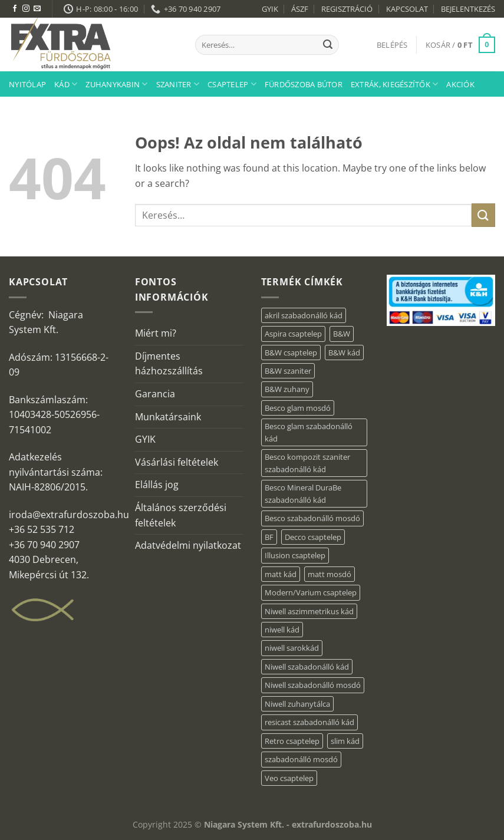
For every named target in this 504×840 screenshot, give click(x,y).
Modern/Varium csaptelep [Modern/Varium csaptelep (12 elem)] (311, 592)
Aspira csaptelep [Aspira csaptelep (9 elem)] (293, 334)
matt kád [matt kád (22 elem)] (281, 574)
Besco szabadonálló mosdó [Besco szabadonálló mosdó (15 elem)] (312, 518)
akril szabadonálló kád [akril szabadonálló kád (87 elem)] (304, 315)
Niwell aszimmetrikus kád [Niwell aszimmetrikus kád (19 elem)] (309, 611)
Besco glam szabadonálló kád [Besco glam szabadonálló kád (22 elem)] (309, 432)
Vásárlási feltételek (177, 462)
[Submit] (328, 45)
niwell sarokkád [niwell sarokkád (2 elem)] (292, 648)
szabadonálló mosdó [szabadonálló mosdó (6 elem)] (301, 759)
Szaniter (178, 84)
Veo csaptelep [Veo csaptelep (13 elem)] (289, 778)
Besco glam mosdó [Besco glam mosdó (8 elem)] (298, 408)
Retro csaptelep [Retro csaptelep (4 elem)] (292, 741)
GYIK (270, 9)
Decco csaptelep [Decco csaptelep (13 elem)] (313, 537)
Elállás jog (157, 485)
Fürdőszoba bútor (304, 84)
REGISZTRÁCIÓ (347, 9)
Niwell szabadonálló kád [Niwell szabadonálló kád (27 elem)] (307, 667)
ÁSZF (300, 9)
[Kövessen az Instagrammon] (26, 9)
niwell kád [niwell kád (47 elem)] (282, 630)
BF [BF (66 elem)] (269, 537)
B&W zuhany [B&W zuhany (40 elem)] (287, 389)
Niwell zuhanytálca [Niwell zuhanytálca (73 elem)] (297, 704)
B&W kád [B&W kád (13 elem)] (344, 353)
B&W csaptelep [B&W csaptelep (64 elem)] (291, 353)
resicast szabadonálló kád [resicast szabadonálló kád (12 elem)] (309, 722)
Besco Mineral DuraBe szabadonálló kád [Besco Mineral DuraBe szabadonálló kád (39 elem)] (303, 493)
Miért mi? (156, 333)
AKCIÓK (460, 84)
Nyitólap (27, 84)
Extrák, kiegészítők (394, 84)
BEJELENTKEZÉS (468, 9)
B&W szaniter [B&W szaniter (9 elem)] (288, 371)
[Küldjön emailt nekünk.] (37, 9)
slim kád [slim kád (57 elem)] (345, 741)
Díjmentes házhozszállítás (169, 364)
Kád (66, 84)
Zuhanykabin (116, 84)
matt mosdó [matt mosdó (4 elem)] (330, 574)
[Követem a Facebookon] (15, 9)
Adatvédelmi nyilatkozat (188, 545)
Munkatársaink (168, 417)
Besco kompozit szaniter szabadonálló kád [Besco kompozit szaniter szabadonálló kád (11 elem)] (307, 463)
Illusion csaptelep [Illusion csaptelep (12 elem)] (295, 555)
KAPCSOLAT (407, 9)
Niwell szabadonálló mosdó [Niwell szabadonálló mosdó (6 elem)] (313, 685)
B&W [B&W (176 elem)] (342, 334)
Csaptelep (232, 84)
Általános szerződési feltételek (181, 515)
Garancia (155, 394)
